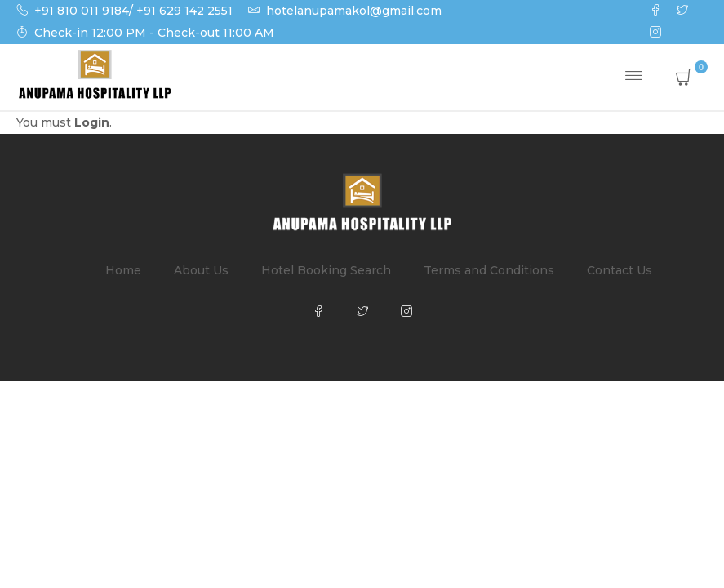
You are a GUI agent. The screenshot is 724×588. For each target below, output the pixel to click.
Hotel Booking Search (326, 270)
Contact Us (620, 270)
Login (92, 122)
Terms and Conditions (489, 270)
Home (123, 270)
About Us (201, 270)
